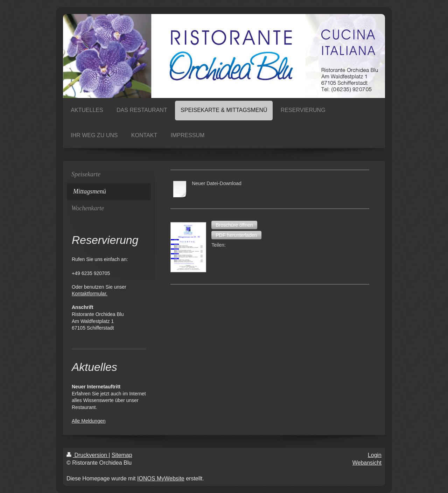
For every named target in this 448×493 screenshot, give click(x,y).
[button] (234, 225)
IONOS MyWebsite (161, 478)
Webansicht (367, 463)
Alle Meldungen (89, 421)
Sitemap (122, 455)
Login (375, 455)
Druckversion (87, 455)
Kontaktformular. (90, 294)
